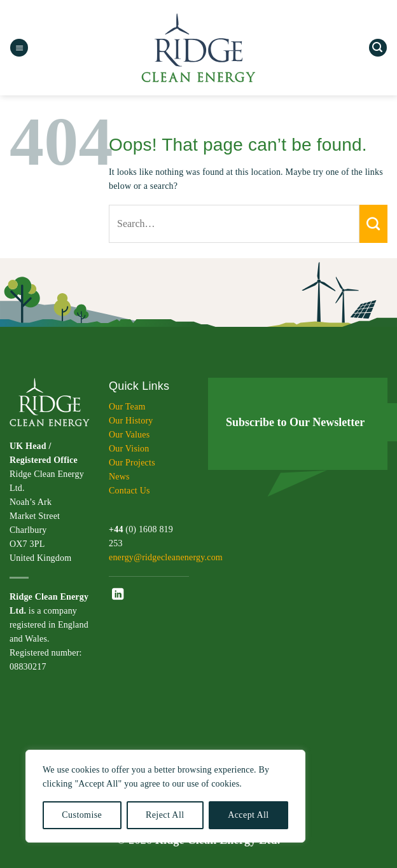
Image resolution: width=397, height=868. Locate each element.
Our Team (127, 407)
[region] (165, 796)
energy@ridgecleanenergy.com (166, 557)
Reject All (165, 815)
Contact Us (129, 491)
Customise (82, 815)
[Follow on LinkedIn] (118, 595)
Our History (131, 421)
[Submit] (373, 224)
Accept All (248, 815)
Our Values (129, 435)
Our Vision (129, 449)
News (119, 477)
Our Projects (132, 463)
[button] (19, 48)
